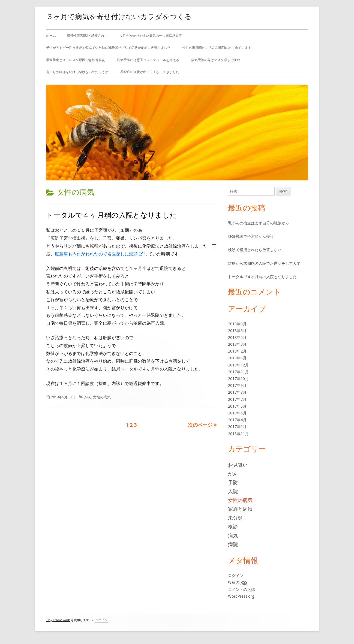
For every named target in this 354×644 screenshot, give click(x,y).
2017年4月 (237, 420)
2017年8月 (237, 392)
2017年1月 (237, 427)
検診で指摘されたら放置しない (255, 250)
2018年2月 (237, 351)
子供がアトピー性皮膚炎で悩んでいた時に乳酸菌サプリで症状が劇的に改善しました (108, 48)
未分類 (235, 518)
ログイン (236, 575)
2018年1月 (237, 358)
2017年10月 (238, 379)
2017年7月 (237, 399)
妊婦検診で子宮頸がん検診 (251, 236)
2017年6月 (237, 406)
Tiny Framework (58, 620)
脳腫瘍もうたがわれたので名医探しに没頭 (99, 254)
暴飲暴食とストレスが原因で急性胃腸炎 (76, 60)
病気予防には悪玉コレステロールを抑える (148, 60)
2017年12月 (238, 365)
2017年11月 (238, 372)
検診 (233, 526)
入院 (233, 491)
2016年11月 (238, 434)
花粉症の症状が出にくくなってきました (150, 72)
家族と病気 (240, 509)
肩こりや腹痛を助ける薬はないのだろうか (77, 72)
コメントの (241, 589)
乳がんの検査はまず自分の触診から (259, 223)
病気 (233, 535)
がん (88, 397)
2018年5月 (237, 337)
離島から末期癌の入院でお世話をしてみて (264, 263)
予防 (233, 482)
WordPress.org (241, 596)
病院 (233, 544)
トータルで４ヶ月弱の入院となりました (112, 215)
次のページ (200, 425)
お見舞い (238, 465)
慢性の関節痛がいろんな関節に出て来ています (217, 48)
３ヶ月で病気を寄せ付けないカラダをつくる (119, 16)
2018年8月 (237, 324)
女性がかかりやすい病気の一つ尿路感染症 (151, 36)
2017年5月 (237, 413)
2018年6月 (237, 331)
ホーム (51, 36)
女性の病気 (102, 397)
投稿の (238, 582)
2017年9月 (237, 385)
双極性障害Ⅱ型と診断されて (87, 36)
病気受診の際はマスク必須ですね (216, 60)
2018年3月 (237, 344)
